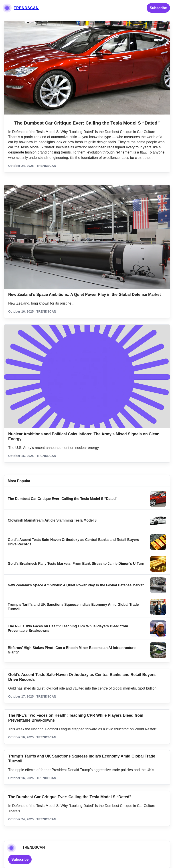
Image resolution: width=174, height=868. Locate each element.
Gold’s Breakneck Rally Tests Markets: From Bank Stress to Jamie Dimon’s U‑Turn (76, 564)
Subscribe (158, 8)
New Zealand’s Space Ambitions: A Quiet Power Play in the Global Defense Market (85, 295)
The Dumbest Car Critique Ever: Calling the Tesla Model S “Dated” (87, 123)
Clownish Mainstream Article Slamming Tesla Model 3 (52, 520)
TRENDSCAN (26, 8)
